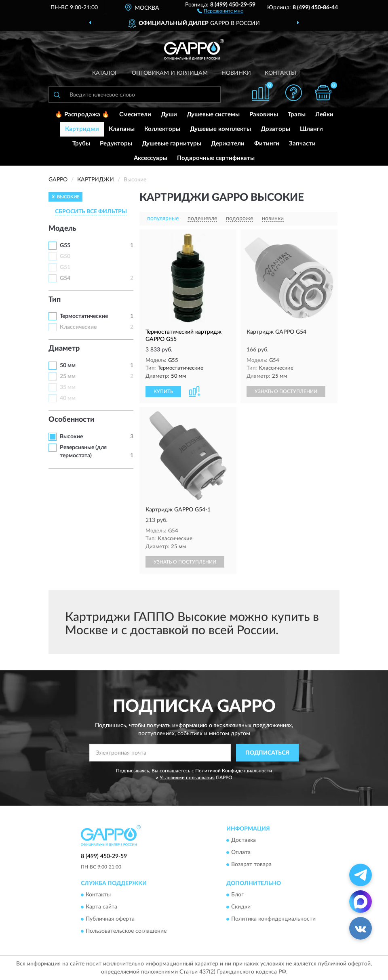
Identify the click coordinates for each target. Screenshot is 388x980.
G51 (65, 267)
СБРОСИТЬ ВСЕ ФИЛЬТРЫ (91, 212)
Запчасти (302, 144)
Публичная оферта (110, 919)
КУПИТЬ (163, 391)
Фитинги (267, 144)
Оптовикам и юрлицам (170, 73)
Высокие (71, 437)
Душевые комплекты (220, 129)
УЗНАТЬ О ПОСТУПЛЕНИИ (286, 391)
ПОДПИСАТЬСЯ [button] (267, 753)
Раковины (264, 115)
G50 (65, 257)
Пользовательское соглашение (126, 932)
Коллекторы (162, 129)
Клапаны (122, 129)
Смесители (135, 115)
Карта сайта (101, 907)
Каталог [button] (105, 73)
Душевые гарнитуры (172, 144)
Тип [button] (55, 300)
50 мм (68, 366)
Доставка (244, 840)
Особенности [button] (72, 420)
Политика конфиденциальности (273, 919)
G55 (65, 246)
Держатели (228, 144)
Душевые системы (213, 115)
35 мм (68, 387)
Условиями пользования (187, 778)
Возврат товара (251, 864)
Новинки (236, 73)
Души (169, 115)
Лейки (324, 115)
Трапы (297, 115)
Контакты (280, 73)
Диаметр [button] (64, 349)
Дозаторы (275, 129)
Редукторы (116, 144)
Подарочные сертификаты (216, 158)
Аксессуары (151, 158)
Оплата (241, 852)
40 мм (68, 398)
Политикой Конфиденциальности (234, 771)
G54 (65, 278)
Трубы (81, 144)
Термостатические (84, 316)
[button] (220, 11)
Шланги (311, 129)
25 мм (68, 376)
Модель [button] (62, 229)
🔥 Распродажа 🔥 (82, 115)
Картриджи (82, 129)
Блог (237, 895)
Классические (78, 327)
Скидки (241, 907)
